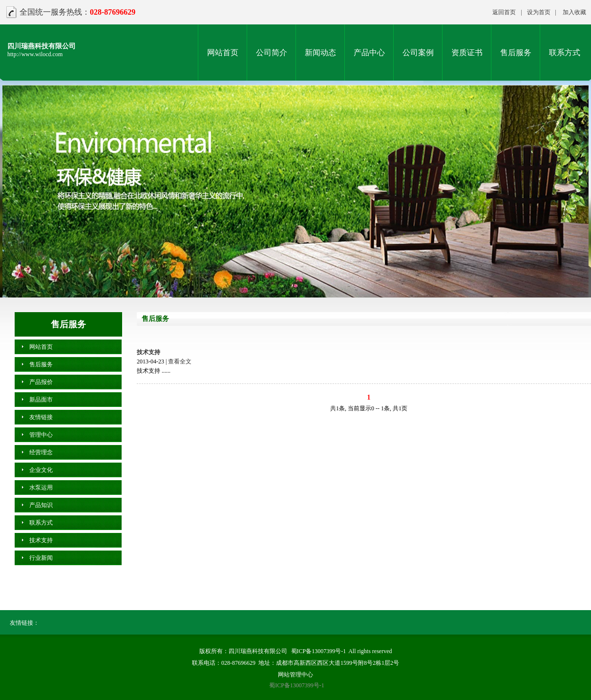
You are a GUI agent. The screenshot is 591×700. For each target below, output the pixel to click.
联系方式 (565, 53)
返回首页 (504, 12)
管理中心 (41, 435)
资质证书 (467, 53)
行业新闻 (41, 558)
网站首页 (223, 53)
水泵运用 (41, 488)
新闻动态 (320, 53)
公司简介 (272, 53)
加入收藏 (574, 12)
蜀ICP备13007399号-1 (319, 651)
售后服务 (516, 53)
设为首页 (539, 12)
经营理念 (41, 452)
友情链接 (41, 417)
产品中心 (369, 53)
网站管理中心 (295, 675)
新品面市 (41, 400)
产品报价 (41, 382)
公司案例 (418, 53)
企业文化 (41, 470)
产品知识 (41, 505)
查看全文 (180, 361)
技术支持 (148, 352)
